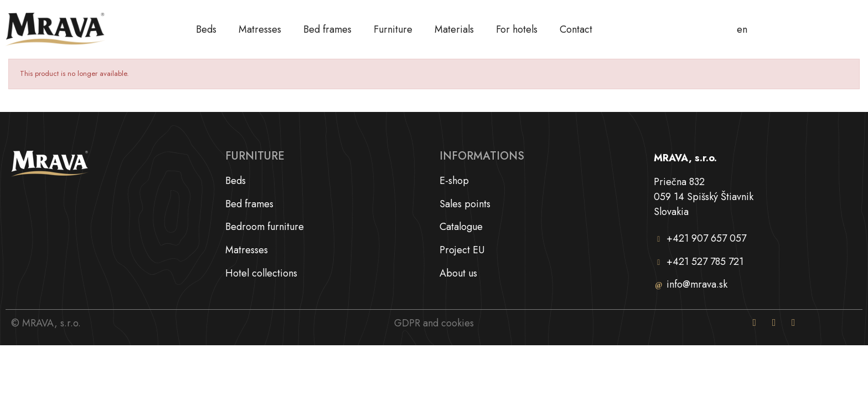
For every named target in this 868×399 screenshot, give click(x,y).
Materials (454, 29)
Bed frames (327, 29)
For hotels (517, 29)
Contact (576, 29)
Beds (206, 29)
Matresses (260, 29)
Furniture (393, 29)
